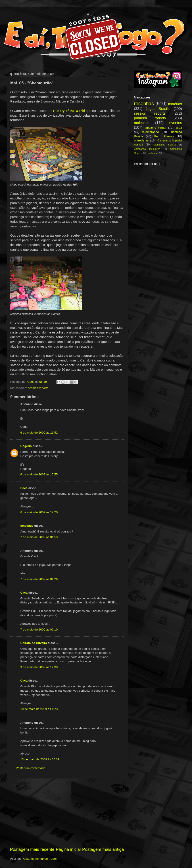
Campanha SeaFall (165, 145)
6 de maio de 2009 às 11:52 (39, 433)
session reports (38, 388)
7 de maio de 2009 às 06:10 (39, 630)
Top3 (179, 128)
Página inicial (68, 849)
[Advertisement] (67, 812)
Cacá (24, 488)
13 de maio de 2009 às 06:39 (40, 759)
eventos (176, 123)
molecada (142, 123)
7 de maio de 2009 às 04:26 (39, 579)
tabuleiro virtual (155, 128)
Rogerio (26, 446)
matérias (175, 104)
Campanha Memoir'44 (147, 149)
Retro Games (164, 136)
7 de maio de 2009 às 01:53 (39, 537)
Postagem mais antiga (103, 849)
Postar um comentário (31, 768)
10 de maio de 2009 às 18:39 (40, 709)
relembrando (150, 132)
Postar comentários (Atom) (40, 859)
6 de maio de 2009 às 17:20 (39, 512)
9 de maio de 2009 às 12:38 (39, 667)
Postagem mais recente (32, 849)
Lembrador (152, 153)
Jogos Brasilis (158, 109)
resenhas (144, 104)
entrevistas (141, 140)
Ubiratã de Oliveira (34, 643)
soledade (27, 526)
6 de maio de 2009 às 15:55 (39, 474)
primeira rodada (150, 118)
